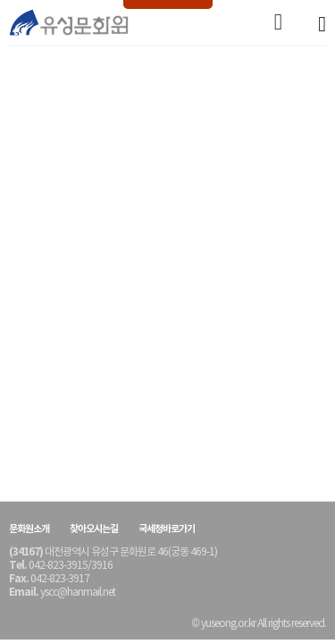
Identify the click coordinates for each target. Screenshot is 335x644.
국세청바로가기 (167, 529)
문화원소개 (29, 529)
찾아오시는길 (94, 529)
